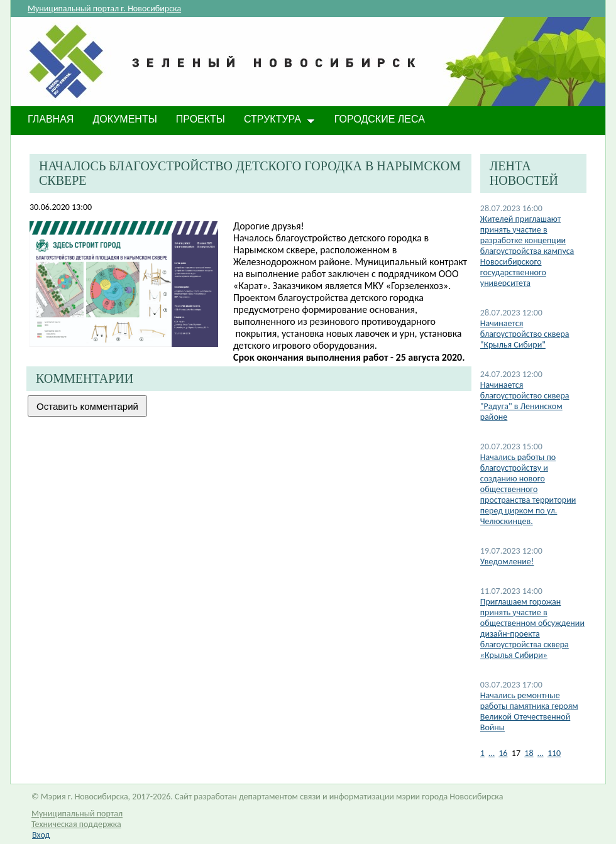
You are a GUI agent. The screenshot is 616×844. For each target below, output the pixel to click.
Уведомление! (507, 562)
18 (529, 753)
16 (503, 753)
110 (554, 753)
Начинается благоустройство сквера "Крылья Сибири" (525, 334)
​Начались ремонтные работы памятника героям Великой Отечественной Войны (529, 711)
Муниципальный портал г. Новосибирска (104, 8)
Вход (41, 835)
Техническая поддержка (76, 824)
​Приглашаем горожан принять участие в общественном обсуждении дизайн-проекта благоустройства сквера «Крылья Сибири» (532, 628)
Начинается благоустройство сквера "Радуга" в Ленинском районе (525, 401)
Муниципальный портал (77, 814)
